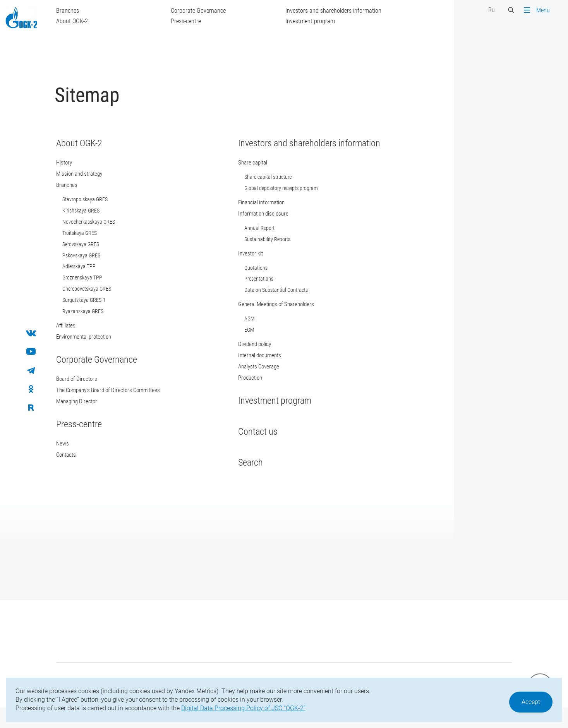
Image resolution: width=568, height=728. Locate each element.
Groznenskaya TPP (90, 291)
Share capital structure (261, 186)
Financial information (257, 212)
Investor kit (244, 265)
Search (243, 478)
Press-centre (193, 21)
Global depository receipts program (274, 198)
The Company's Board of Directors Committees (120, 406)
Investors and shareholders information (341, 11)
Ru (484, 10)
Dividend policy (249, 359)
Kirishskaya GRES (88, 221)
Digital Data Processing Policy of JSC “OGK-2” (243, 708)
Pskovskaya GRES (89, 267)
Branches (75, 11)
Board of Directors (86, 394)
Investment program (317, 21)
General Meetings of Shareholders (272, 318)
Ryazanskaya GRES (90, 325)
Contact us (251, 447)
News (70, 460)
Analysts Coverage (253, 382)
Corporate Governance (206, 11)
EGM (242, 344)
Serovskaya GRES (88, 256)
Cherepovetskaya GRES (94, 302)
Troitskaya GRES (87, 244)
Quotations (249, 280)
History (72, 171)
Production (244, 393)
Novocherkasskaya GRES (96, 233)
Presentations (251, 291)
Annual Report (252, 239)
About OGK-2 (79, 21)
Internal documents (254, 370)
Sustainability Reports (260, 250)
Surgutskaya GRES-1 (91, 314)
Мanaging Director (86, 417)
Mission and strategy (89, 183)
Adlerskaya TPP (86, 279)
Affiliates (74, 340)
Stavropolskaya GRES (92, 209)
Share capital (247, 171)
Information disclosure (258, 224)
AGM (242, 332)
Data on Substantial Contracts (269, 303)
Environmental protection (94, 352)
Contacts (75, 472)
